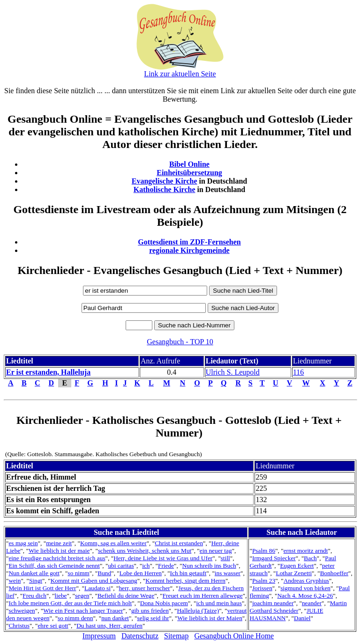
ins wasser (228, 573)
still (225, 558)
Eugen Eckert (297, 566)
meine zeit (59, 543)
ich (146, 566)
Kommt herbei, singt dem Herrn (185, 581)
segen (82, 596)
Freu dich (34, 596)
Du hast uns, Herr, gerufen (109, 625)
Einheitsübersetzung (189, 173)
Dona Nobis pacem (164, 603)
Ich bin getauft (188, 573)
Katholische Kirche (165, 189)
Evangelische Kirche (165, 181)
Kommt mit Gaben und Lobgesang (94, 581)
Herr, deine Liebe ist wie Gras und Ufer (163, 558)
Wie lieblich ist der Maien (210, 618)
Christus (19, 625)
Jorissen (262, 588)
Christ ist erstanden (179, 543)
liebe (61, 596)
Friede (166, 566)
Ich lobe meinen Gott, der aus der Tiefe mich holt (70, 603)
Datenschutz (140, 636)
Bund (104, 573)
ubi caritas (121, 566)
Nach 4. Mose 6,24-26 (305, 596)
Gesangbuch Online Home (234, 636)
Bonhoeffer (334, 573)
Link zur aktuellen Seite (180, 74)
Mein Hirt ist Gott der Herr (42, 588)
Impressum (99, 636)
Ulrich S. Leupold (233, 372)
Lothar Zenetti (294, 573)
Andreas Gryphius (306, 581)
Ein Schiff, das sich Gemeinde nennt (54, 566)
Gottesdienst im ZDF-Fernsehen (189, 242)
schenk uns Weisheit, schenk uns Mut (145, 551)
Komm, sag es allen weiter (113, 543)
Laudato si (97, 588)
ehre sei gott (53, 625)
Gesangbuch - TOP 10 (180, 342)
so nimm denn (75, 618)
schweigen (22, 611)
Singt (36, 581)
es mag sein (23, 543)
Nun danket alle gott (34, 573)
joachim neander (273, 603)
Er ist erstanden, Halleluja (48, 372)
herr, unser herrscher (144, 588)
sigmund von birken (305, 588)
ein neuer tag (216, 551)
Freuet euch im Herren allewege (203, 596)
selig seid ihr (153, 618)
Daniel (302, 618)
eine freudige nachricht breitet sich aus (57, 558)
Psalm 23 (264, 581)
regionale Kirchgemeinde (189, 250)
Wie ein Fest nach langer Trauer (83, 611)
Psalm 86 (264, 551)
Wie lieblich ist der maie (59, 551)
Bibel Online (189, 164)
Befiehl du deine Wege (126, 596)
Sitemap (176, 636)
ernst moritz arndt (306, 551)
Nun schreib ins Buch (209, 566)
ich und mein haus (219, 603)
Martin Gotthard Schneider (298, 607)
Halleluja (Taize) (198, 611)
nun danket (115, 618)
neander (312, 603)
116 (298, 372)
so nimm (78, 573)
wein (15, 581)
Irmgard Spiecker (274, 558)
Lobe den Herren (141, 573)
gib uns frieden (150, 611)
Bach (310, 558)
